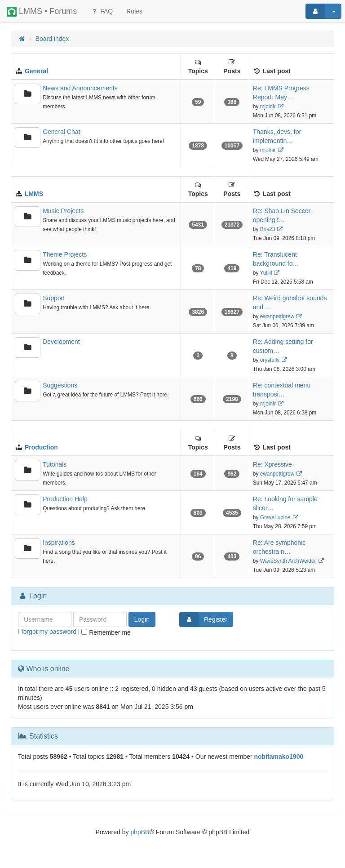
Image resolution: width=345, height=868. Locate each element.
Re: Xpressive (272, 464)
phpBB (140, 832)
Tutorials (55, 464)
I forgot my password (47, 632)
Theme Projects (65, 254)
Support (54, 298)
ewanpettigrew (277, 316)
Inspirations (59, 543)
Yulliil (266, 273)
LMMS (34, 194)
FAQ (102, 11)
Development (61, 342)
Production (41, 447)
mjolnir (268, 107)
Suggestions (60, 385)
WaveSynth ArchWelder (288, 561)
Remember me (106, 632)
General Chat (61, 132)
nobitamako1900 (279, 757)
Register (203, 619)
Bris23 (268, 229)
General (36, 71)
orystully (270, 360)
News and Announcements (80, 88)
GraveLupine (275, 517)
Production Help (65, 499)
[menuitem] (134, 11)
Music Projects (63, 211)
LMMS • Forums (42, 12)
